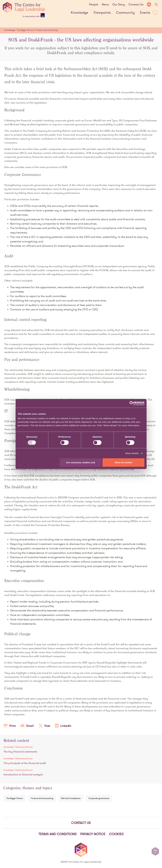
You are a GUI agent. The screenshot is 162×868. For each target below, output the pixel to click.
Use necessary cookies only (80, 462)
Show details (132, 453)
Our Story (119, 4)
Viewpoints (102, 13)
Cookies (116, 834)
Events (145, 13)
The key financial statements (20, 752)
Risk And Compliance (71, 798)
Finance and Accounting (47, 30)
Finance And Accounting (42, 798)
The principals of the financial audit (25, 763)
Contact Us (136, 4)
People (94, 4)
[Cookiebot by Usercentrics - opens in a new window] (132, 403)
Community (125, 13)
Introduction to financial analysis (23, 774)
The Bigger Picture (25, 30)
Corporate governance (99, 798)
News (105, 4)
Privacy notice (93, 834)
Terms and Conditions (57, 834)
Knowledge (80, 13)
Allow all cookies (124, 462)
